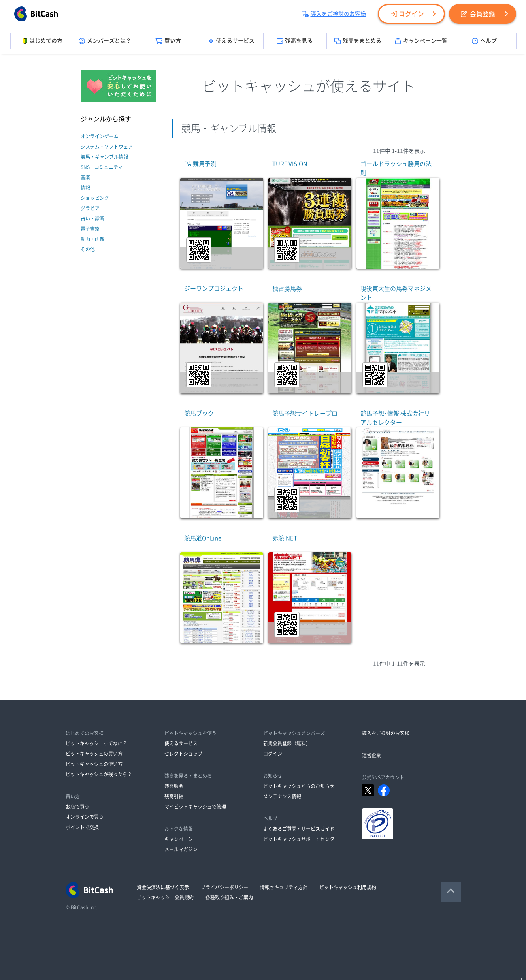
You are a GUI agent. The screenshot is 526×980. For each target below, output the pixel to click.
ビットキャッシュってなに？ (96, 743)
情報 (85, 188)
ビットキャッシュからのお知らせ (299, 786)
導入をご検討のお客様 (334, 14)
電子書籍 (90, 229)
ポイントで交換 (82, 827)
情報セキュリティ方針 (284, 887)
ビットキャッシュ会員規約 (165, 897)
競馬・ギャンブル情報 (104, 157)
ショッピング (95, 198)
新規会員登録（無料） (287, 743)
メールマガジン (181, 849)
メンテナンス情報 (282, 796)
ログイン (407, 14)
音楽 (85, 177)
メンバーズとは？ (105, 41)
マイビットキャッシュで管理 (195, 807)
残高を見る (295, 41)
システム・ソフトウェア (107, 147)
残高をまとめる (358, 41)
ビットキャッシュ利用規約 (348, 887)
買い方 (168, 41)
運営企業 (371, 755)
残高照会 (174, 786)
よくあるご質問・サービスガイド (299, 829)
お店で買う (77, 807)
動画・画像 (92, 239)
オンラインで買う (85, 817)
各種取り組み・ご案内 (229, 897)
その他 (88, 249)
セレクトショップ (183, 754)
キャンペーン (179, 839)
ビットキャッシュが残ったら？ (99, 774)
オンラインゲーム (100, 136)
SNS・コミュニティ (102, 167)
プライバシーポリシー (224, 887)
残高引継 (174, 796)
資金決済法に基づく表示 (163, 887)
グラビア (90, 208)
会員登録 (478, 14)
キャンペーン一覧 (421, 41)
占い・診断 (92, 218)
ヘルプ (484, 41)
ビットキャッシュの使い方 (94, 764)
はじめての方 (42, 41)
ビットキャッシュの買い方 (94, 754)
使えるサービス (231, 41)
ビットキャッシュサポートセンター (301, 839)
